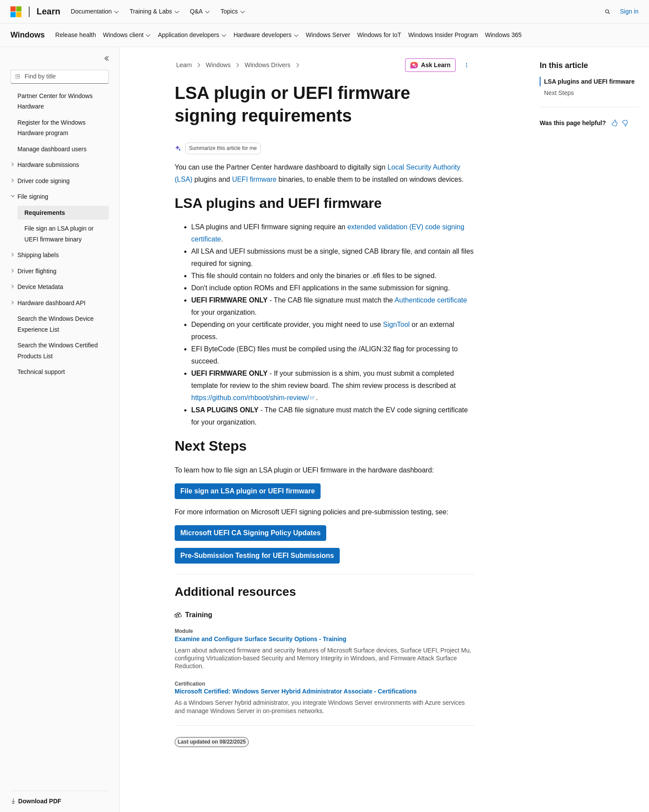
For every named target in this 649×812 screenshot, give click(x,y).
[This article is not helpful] (625, 123)
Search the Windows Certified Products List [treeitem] (57, 351)
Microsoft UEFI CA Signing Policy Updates (250, 533)
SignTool (396, 324)
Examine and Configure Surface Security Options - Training (260, 639)
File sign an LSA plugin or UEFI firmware (248, 491)
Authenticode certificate (431, 300)
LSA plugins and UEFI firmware (589, 82)
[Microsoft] (16, 12)
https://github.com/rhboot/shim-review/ (250, 398)
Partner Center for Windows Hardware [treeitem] (55, 101)
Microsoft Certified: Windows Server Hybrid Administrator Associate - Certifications (296, 691)
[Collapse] (107, 58)
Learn (184, 65)
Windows (218, 65)
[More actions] (467, 65)
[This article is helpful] (615, 123)
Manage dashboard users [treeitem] (52, 149)
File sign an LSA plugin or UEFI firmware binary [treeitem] (59, 234)
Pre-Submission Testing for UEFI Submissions (257, 555)
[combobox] (60, 77)
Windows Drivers (268, 65)
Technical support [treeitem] (41, 372)
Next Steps (559, 93)
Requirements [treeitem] (45, 213)
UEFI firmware (254, 179)
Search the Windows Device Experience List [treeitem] (56, 324)
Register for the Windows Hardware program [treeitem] (51, 128)
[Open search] (608, 12)
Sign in (629, 11)
